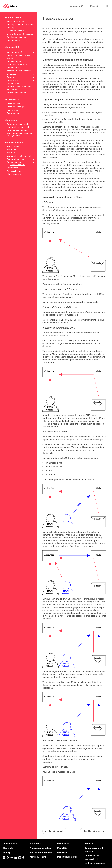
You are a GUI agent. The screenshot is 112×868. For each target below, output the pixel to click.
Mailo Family (13, 147)
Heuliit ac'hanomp (15, 31)
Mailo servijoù (12, 47)
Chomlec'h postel (15, 62)
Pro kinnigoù (13, 113)
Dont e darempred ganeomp (20, 34)
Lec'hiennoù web (15, 168)
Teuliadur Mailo (13, 17)
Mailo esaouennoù (14, 143)
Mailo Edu (12, 153)
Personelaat (13, 80)
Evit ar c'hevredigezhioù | (19, 156)
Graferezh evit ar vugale (19, 127)
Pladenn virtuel (14, 68)
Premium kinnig (14, 104)
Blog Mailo (8, 848)
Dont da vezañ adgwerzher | (92, 857)
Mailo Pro (12, 150)
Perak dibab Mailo (15, 21)
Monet (10, 58)
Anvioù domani (14, 162)
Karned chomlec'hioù (17, 65)
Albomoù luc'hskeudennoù (19, 71)
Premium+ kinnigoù (16, 107)
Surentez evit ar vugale (18, 124)
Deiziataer (12, 74)
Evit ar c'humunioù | (16, 159)
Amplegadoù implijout (17, 37)
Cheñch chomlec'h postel (19, 55)
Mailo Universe (14, 174)
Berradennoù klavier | (17, 93)
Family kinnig (13, 110)
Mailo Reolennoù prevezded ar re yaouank (20, 135)
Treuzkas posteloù (17, 165)
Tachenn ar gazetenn (95, 863)
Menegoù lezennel (39, 857)
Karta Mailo (36, 843)
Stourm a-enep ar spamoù (19, 86)
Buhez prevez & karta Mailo (20, 25)
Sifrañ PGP (12, 90)
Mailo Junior (11, 120)
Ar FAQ (6, 852)
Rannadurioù (13, 83)
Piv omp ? (12, 28)
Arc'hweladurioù (15, 52)
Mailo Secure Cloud (67, 857)
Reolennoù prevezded (17, 40)
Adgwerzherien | (15, 171)
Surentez (11, 77)
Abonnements (12, 100)
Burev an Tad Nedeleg (17, 130)
